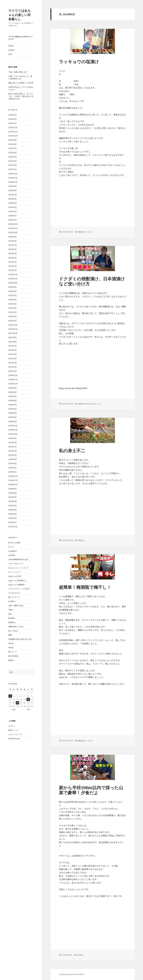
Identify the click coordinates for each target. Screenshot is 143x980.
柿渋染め (12, 618)
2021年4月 (12, 359)
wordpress (12, 551)
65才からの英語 (14, 543)
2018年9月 (12, 489)
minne (11, 46)
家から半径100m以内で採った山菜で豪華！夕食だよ (91, 790)
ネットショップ (14, 572)
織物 (10, 635)
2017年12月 (13, 527)
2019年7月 (12, 447)
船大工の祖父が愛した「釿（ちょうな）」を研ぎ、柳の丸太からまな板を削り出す (21, 96)
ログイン (12, 726)
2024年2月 (12, 216)
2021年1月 (12, 371)
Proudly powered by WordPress (71, 974)
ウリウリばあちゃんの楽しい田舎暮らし (20, 15)
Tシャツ (11, 547)
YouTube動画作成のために (19, 559)
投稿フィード (13, 730)
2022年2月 (12, 316)
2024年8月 (12, 190)
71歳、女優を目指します (18, 72)
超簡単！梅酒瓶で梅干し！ (85, 587)
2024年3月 (12, 211)
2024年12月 (13, 174)
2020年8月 (12, 392)
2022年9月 (12, 287)
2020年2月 (12, 417)
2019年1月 (12, 472)
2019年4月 (12, 459)
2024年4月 (12, 207)
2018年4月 (12, 510)
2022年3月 (12, 312)
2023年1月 (12, 270)
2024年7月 (12, 195)
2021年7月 (12, 346)
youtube (12, 555)
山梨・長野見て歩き (16, 606)
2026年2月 (12, 119)
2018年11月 (13, 480)
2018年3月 (12, 514)
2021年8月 (12, 342)
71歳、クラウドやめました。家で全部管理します (20, 77)
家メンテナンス (14, 597)
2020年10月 (13, 384)
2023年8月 (12, 241)
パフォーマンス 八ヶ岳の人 (19, 589)
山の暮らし (13, 601)
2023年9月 (12, 237)
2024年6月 (12, 199)
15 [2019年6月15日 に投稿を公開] (28, 699)
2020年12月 (13, 375)
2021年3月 (12, 363)
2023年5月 (12, 254)
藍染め (11, 660)
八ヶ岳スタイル (14, 593)
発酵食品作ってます (16, 627)
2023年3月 (12, 262)
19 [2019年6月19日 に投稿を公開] (17, 703)
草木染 (11, 643)
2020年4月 (12, 409)
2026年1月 (12, 123)
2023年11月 (13, 228)
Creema (11, 50)
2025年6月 (12, 153)
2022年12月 (13, 274)
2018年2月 (12, 518)
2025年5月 (12, 157)
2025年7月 (12, 148)
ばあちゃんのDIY (15, 576)
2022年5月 (12, 304)
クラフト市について (16, 564)
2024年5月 (12, 203)
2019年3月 (12, 464)
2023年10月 (13, 232)
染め (10, 614)
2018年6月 (12, 501)
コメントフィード (15, 734)
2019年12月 (13, 426)
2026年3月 (12, 115)
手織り (11, 610)
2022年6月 (12, 300)
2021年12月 (13, 325)
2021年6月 (12, 350)
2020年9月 (12, 388)
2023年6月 (12, 249)
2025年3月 (12, 165)
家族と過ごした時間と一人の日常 (21, 83)
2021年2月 (12, 367)
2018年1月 (12, 522)
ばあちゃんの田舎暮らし (18, 580)
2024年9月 (12, 186)
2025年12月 (13, 127)
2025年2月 (12, 169)
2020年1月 (12, 421)
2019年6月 (12, 451)
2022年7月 (12, 295)
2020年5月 (12, 405)
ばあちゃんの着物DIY (17, 585)
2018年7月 (12, 497)
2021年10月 (13, 333)
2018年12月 (13, 476)
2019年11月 (13, 430)
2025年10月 (13, 136)
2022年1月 (12, 321)
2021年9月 (12, 337)
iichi (10, 54)
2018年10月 (13, 485)
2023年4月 (12, 258)
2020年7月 (12, 396)
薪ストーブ (13, 652)
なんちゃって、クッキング (18, 568)
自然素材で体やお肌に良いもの (20, 639)
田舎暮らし (13, 622)
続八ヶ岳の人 (13, 631)
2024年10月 (13, 182)
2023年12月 (13, 224)
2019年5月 (12, 455)
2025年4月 (12, 161)
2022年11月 (13, 279)
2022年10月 (13, 283)
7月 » (29, 710)
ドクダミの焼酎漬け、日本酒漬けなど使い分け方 (92, 281)
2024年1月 (12, 220)
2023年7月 (12, 245)
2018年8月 (12, 493)
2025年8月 (12, 144)
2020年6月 (12, 401)
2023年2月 (12, 266)
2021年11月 (13, 329)
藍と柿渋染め (13, 656)
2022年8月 (12, 291)
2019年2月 (12, 468)
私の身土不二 (72, 451)
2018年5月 (12, 506)
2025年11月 (13, 132)
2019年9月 (12, 438)
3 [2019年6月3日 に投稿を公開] (10, 696)
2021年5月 (12, 354)
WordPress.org (14, 739)
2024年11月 (13, 178)
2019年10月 (13, 434)
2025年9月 (12, 140)
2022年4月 (12, 308)
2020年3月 (12, 413)
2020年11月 (13, 380)
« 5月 (13, 710)
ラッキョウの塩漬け (79, 62)
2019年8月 (12, 442)
